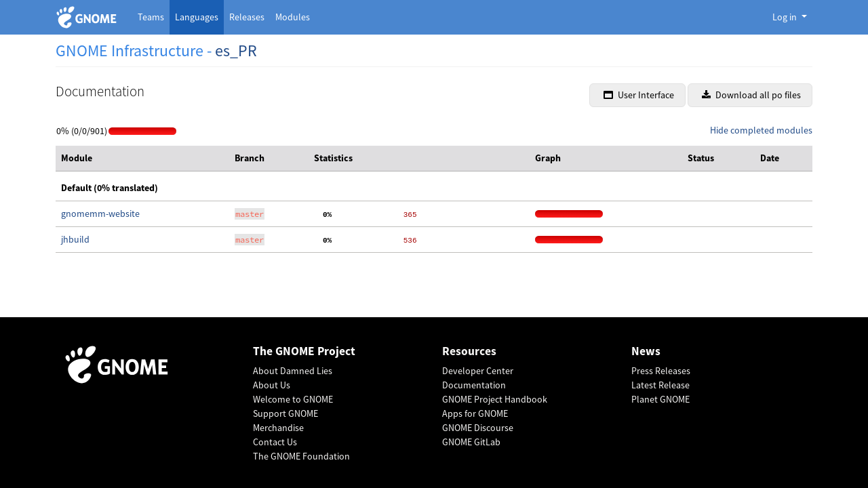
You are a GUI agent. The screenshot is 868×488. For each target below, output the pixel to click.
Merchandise (278, 428)
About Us (272, 385)
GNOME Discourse (478, 428)
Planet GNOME (660, 399)
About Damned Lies (293, 371)
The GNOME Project (304, 351)
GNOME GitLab (471, 442)
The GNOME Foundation (301, 456)
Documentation (474, 385)
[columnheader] (142, 159)
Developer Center (478, 371)
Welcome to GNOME (293, 399)
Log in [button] (786, 17)
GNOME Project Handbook (495, 399)
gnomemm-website (100, 213)
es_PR (236, 50)
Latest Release (660, 385)
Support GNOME (285, 413)
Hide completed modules (761, 130)
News (646, 351)
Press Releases (661, 371)
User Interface (639, 95)
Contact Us (275, 442)
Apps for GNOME (475, 413)
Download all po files (751, 95)
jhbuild (75, 239)
